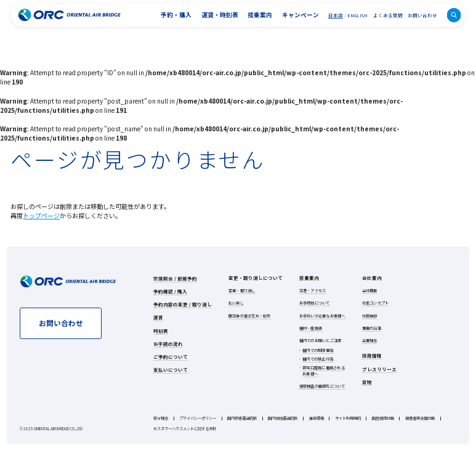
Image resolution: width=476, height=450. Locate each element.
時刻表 (161, 331)
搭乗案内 (260, 15)
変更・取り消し (242, 291)
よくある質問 (388, 15)
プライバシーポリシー (198, 418)
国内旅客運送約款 (242, 418)
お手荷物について (315, 303)
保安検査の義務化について (322, 386)
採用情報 (372, 355)
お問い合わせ (422, 15)
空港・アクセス (313, 291)
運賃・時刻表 (220, 15)
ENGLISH (357, 15)
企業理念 (370, 341)
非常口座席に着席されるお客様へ (324, 371)
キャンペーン (301, 15)
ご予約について (171, 357)
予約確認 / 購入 (170, 291)
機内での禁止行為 (318, 359)
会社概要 (370, 291)
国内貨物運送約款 (283, 418)
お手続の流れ (168, 344)
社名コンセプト (376, 303)
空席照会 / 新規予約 (175, 278)
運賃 (158, 317)
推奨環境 (317, 418)
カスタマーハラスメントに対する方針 (185, 429)
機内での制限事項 (318, 350)
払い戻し (236, 303)
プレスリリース (379, 369)
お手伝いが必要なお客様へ (322, 316)
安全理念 (161, 418)
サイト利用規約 (348, 418)
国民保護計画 (383, 418)
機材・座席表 (311, 328)
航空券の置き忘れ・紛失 (250, 316)
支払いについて (171, 370)
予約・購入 (176, 15)
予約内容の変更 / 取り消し (183, 304)
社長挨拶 (370, 316)
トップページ (41, 215)
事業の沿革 (372, 328)
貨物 (367, 382)
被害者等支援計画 (420, 418)
